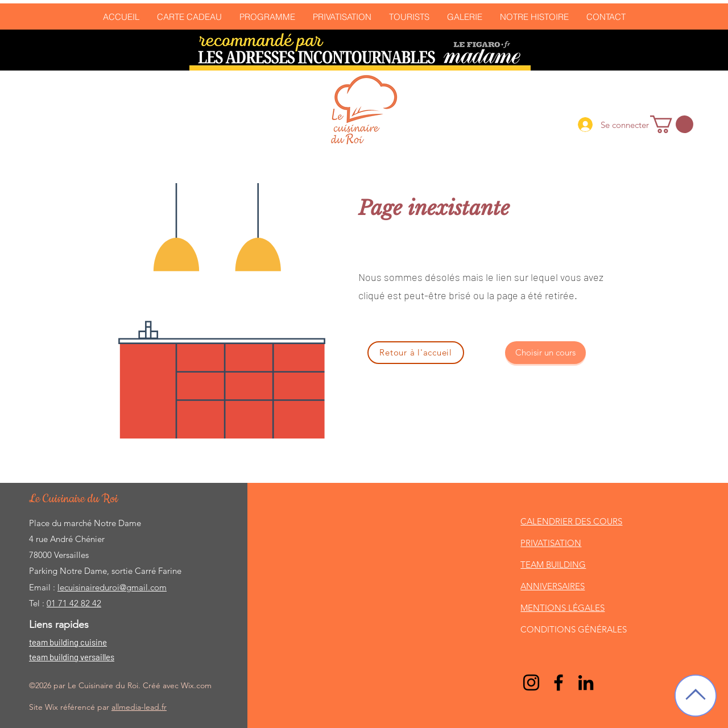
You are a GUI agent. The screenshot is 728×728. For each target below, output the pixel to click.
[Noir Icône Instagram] (531, 682)
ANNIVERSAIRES (553, 586)
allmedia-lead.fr (139, 707)
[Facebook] (559, 682)
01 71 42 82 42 (74, 603)
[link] (672, 124)
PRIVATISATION (551, 543)
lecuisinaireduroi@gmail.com (112, 587)
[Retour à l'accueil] (416, 353)
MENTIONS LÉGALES (562, 608)
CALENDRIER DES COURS (571, 521)
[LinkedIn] (586, 682)
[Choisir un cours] (545, 353)
